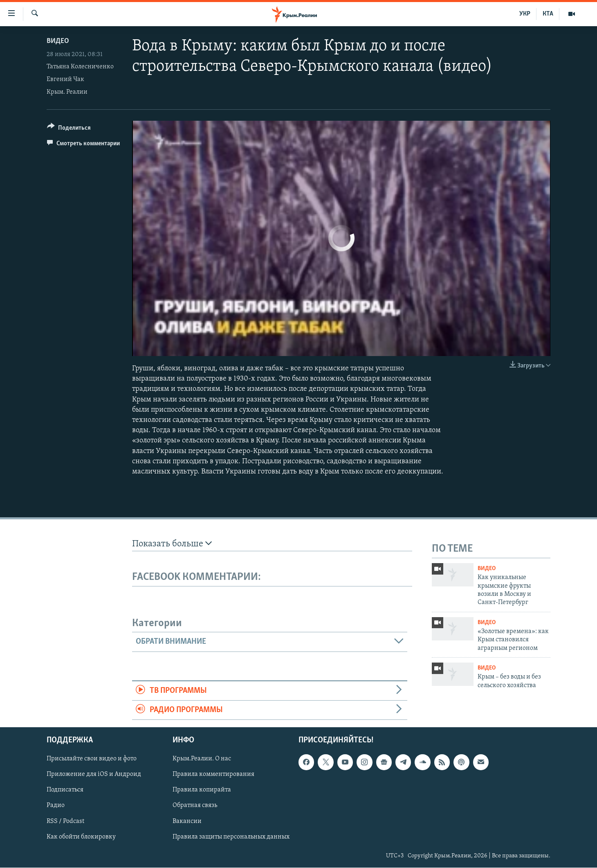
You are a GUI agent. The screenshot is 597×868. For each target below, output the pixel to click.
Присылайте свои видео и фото (92, 759)
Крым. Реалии (67, 92)
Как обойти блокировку (81, 837)
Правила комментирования (213, 775)
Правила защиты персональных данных (231, 837)
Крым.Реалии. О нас (202, 759)
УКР (525, 14)
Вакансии (187, 821)
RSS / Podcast (65, 821)
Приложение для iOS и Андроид (94, 775)
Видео (58, 41)
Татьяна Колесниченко (80, 67)
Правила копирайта (202, 790)
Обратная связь (195, 806)
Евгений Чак (65, 79)
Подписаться (65, 790)
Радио (56, 806)
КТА (548, 14)
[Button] (69, 129)
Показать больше (172, 544)
